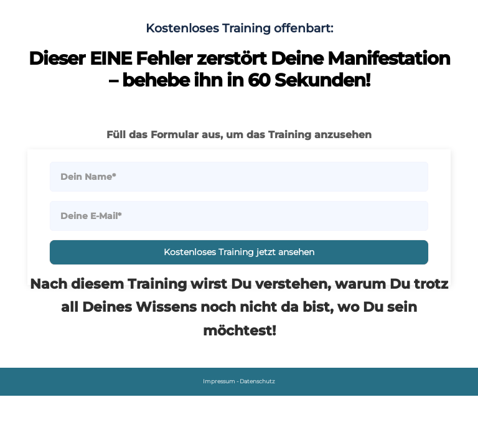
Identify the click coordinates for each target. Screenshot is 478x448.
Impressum (219, 381)
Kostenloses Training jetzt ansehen (239, 252)
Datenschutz (257, 381)
